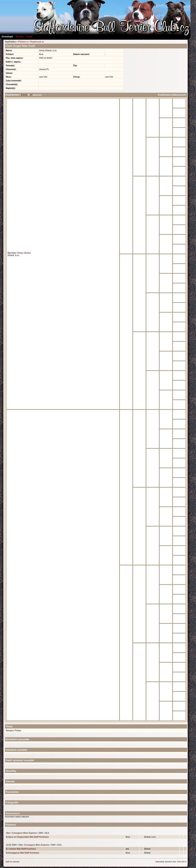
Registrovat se (37, 42)
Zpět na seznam (12, 862)
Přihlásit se (23, 42)
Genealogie (7, 37)
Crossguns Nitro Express (24, 833)
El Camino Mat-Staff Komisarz (21, 849)
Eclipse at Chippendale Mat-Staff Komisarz (27, 837)
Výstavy (19, 37)
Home (29, 37)
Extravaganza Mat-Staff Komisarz (23, 853)
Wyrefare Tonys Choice (19, 253)
